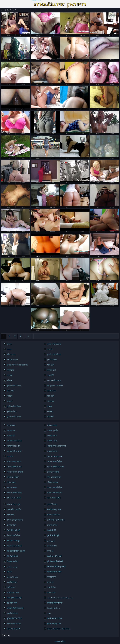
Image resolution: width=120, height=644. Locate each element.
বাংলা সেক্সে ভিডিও (14, 624)
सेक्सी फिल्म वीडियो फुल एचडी (56, 567)
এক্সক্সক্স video (52, 425)
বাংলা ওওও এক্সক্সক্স (14, 498)
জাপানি (50, 349)
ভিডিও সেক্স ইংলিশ (14, 629)
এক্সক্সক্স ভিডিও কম (13, 446)
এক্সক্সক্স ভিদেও (52, 451)
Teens (9, 349)
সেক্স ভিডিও (51, 587)
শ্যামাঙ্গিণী (50, 375)
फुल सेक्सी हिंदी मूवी (53, 535)
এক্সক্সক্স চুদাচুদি (52, 430)
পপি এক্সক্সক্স (11, 482)
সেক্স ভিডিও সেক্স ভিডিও (56, 520)
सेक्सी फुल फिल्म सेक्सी (54, 572)
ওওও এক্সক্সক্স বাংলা (14, 462)
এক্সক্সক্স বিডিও (52, 441)
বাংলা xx (50, 551)
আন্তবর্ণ (9, 401)
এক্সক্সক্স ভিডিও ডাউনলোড (57, 446)
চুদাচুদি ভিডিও (52, 504)
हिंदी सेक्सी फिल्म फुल (13, 541)
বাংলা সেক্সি (51, 593)
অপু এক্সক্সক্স (11, 425)
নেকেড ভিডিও (52, 525)
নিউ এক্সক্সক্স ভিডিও (54, 477)
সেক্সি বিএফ (11, 587)
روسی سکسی (12, 567)
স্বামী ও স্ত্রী (51, 365)
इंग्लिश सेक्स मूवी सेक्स (54, 624)
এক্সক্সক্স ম (10, 456)
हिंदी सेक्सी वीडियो (12, 556)
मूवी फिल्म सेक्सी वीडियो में (55, 561)
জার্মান (9, 344)
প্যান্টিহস (50, 412)
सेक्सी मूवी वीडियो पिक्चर (55, 603)
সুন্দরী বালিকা (52, 360)
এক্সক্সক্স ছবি (11, 436)
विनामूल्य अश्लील (12, 561)
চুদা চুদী (9, 572)
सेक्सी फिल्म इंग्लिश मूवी (54, 556)
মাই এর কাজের (12, 360)
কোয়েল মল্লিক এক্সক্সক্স (15, 472)
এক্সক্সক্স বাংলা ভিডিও (14, 441)
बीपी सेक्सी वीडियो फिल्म (55, 618)
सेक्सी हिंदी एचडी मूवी (13, 530)
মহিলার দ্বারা (11, 354)
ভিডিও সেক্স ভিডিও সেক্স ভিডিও (58, 629)
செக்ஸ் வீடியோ (53, 608)
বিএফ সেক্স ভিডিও (13, 535)
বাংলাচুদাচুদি (52, 577)
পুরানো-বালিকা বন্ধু (54, 380)
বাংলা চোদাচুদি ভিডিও (15, 520)
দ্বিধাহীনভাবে (52, 391)
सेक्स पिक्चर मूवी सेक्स (54, 509)
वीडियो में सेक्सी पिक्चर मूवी (15, 608)
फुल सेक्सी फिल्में (12, 603)
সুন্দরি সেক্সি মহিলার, (14, 386)
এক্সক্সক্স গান (11, 430)
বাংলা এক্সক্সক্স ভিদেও (55, 493)
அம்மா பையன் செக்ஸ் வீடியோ (60, 598)
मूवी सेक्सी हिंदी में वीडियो (14, 618)
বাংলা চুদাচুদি (11, 525)
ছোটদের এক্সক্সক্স (13, 477)
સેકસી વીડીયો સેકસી (14, 546)
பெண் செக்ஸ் (12, 577)
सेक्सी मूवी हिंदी (52, 530)
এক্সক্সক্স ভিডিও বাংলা (14, 451)
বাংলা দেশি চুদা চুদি (14, 504)
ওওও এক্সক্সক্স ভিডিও (54, 462)
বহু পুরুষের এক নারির (55, 386)
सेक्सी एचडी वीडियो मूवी (14, 598)
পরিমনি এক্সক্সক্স (53, 482)
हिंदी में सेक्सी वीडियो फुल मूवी (16, 551)
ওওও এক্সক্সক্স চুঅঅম (55, 456)
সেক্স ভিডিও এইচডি (14, 509)
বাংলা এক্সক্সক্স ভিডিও (14, 493)
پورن (49, 613)
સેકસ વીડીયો (52, 546)
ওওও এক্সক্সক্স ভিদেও (14, 467)
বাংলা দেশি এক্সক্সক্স (54, 498)
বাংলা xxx (10, 515)
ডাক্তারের (10, 370)
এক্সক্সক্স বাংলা (52, 436)
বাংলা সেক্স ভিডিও (54, 515)
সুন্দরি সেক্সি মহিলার (54, 344)
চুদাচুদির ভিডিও (12, 613)
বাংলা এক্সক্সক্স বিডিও (54, 487)
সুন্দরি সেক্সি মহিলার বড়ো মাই (17, 365)
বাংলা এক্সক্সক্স (12, 487)
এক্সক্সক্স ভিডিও (36, 1)
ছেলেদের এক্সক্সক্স (53, 472)
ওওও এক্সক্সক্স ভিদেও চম (56, 467)
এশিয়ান (10, 380)
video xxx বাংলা (13, 593)
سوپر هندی (51, 541)
